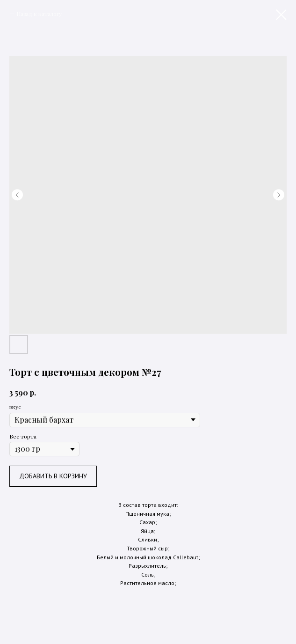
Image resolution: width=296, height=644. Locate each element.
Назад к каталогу (39, 14)
